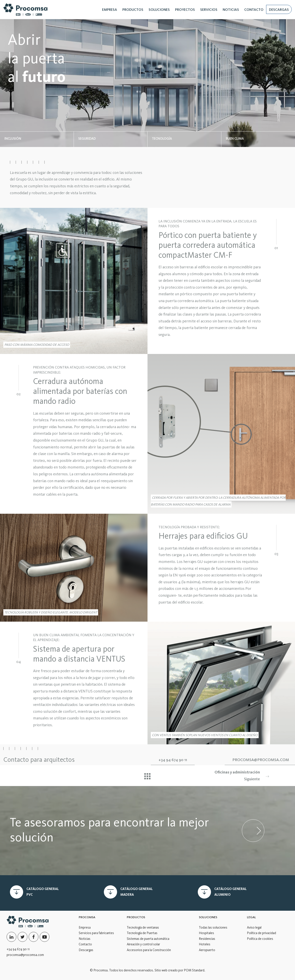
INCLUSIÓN (13, 139)
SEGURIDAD (87, 139)
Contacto (85, 944)
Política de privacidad (261, 933)
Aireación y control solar (143, 944)
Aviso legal (254, 927)
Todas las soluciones (213, 927)
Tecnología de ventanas (143, 927)
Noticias (85, 939)
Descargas (86, 950)
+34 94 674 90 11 (18, 949)
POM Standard (194, 970)
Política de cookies (260, 939)
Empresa (85, 927)
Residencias (207, 939)
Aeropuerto (207, 950)
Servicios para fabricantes (96, 933)
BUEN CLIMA (235, 139)
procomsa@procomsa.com (25, 955)
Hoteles (205, 944)
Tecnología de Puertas (142, 933)
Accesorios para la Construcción (149, 950)
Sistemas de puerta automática (148, 939)
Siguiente (223, 775)
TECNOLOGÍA (162, 139)
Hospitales (206, 933)
